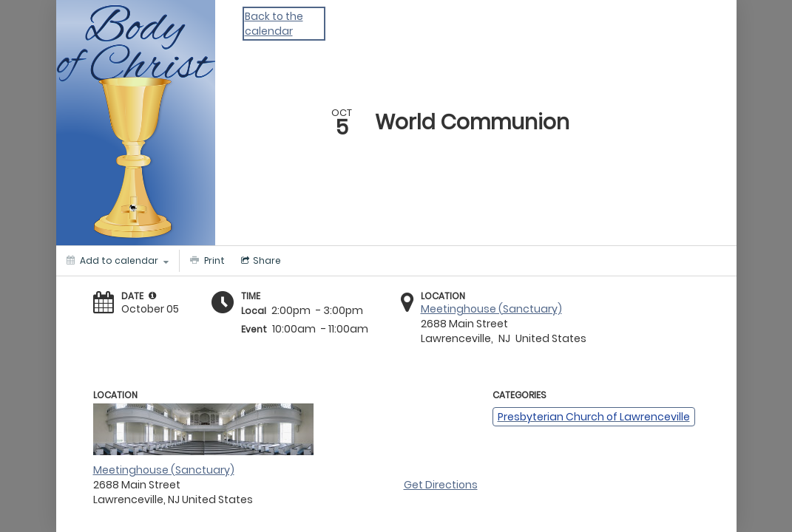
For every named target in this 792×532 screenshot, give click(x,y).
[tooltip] (152, 296)
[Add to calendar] (118, 261)
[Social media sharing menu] (260, 261)
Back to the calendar (274, 24)
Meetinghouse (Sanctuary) (491, 309)
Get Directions (441, 485)
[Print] (206, 261)
